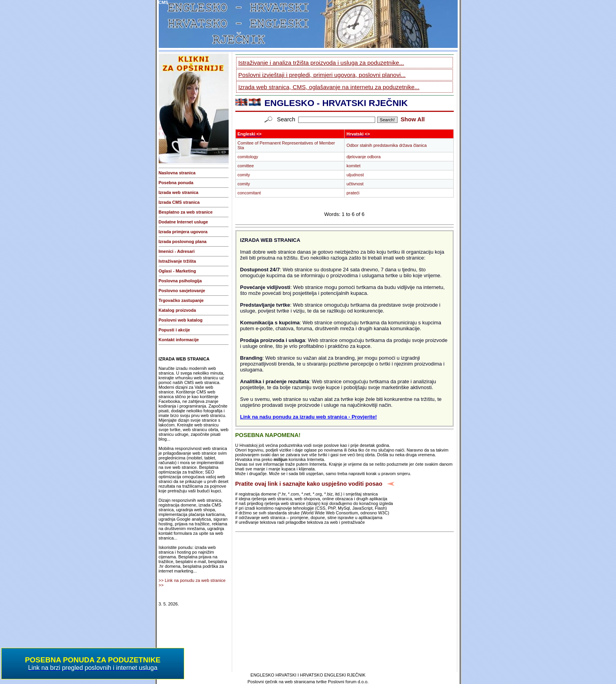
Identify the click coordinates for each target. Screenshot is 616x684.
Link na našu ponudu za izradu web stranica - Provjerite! (308, 417)
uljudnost (355, 175)
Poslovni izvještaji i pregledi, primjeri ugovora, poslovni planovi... (322, 75)
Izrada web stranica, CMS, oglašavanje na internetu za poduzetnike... (329, 87)
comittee (246, 166)
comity (244, 175)
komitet (353, 166)
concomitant (249, 193)
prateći (353, 193)
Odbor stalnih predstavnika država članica (387, 145)
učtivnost (355, 184)
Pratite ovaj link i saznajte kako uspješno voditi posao (309, 484)
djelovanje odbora (364, 157)
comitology (248, 157)
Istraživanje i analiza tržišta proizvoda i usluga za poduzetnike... (321, 63)
